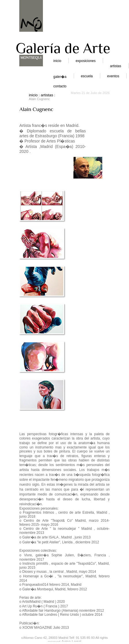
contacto (60, 86)
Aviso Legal (71, 642)
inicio (57, 61)
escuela (87, 76)
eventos (113, 76)
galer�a (60, 77)
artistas (116, 66)
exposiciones (86, 61)
